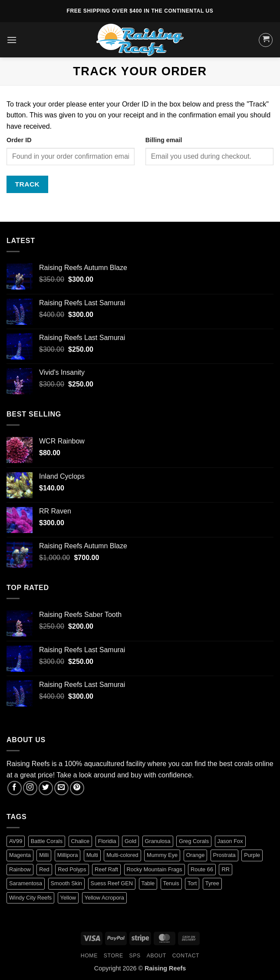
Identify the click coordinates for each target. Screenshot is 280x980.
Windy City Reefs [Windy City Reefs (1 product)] (30, 898)
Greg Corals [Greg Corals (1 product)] (194, 841)
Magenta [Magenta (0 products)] (20, 855)
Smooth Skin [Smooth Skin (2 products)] (67, 883)
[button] (12, 40)
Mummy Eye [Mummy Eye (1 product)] (162, 855)
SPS (135, 956)
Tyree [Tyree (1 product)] (212, 883)
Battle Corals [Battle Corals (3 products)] (47, 841)
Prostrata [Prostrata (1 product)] (224, 855)
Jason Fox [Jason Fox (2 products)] (230, 841)
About (156, 956)
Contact (186, 956)
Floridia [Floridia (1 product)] (107, 841)
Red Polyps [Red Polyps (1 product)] (72, 869)
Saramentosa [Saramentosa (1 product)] (26, 883)
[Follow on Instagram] (30, 788)
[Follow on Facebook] (15, 788)
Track (28, 184)
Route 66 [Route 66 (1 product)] (202, 869)
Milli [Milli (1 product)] (44, 855)
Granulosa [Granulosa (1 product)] (158, 841)
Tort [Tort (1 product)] (192, 883)
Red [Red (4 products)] (44, 869)
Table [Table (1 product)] (148, 883)
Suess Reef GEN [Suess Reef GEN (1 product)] (112, 883)
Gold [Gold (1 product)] (130, 841)
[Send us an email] (61, 788)
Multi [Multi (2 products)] (92, 855)
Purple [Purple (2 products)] (252, 855)
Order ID (19, 140)
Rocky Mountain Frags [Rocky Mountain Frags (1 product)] (155, 869)
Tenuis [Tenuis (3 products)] (171, 883)
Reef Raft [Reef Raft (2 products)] (106, 869)
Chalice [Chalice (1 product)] (81, 841)
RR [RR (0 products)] (225, 869)
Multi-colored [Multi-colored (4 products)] (122, 855)
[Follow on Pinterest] (77, 788)
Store (114, 956)
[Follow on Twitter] (46, 788)
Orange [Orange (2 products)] (196, 855)
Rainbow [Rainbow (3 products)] (20, 869)
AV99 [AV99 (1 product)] (16, 841)
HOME (89, 956)
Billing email (164, 140)
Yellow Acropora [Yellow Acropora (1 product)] (104, 898)
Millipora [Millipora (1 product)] (68, 855)
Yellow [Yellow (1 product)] (68, 898)
